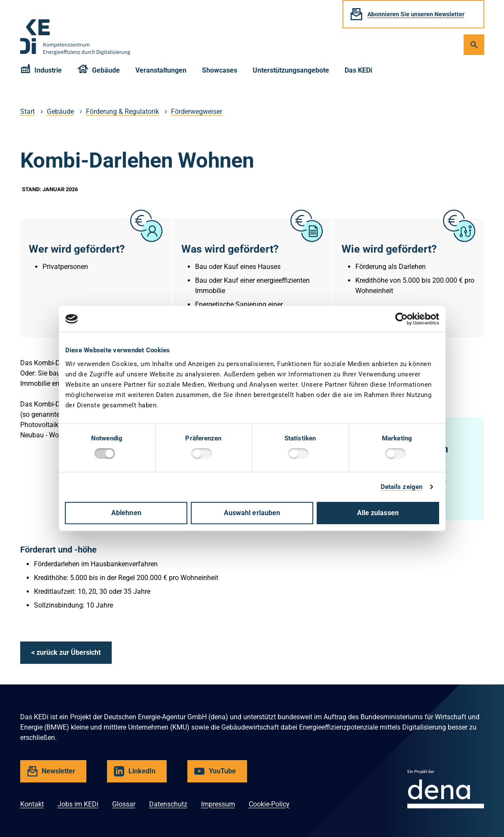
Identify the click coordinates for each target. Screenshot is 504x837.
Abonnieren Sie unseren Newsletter (416, 14)
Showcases (220, 70)
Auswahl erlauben (252, 513)
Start (27, 111)
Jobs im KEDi (78, 804)
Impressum (218, 804)
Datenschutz (168, 804)
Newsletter (59, 774)
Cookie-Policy (269, 804)
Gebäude (99, 72)
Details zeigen (402, 487)
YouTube (224, 774)
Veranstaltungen (161, 70)
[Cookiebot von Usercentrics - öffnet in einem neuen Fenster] (402, 319)
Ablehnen (126, 513)
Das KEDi (358, 70)
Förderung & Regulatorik (122, 111)
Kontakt (32, 804)
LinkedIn (143, 774)
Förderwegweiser (197, 111)
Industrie (41, 72)
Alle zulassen (378, 513)
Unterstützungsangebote (291, 70)
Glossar (124, 804)
